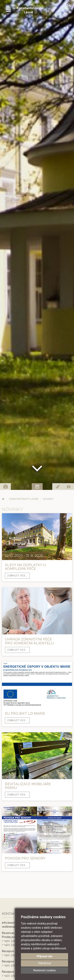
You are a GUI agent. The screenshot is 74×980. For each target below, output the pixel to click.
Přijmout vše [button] (44, 956)
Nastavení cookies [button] (44, 970)
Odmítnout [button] (45, 963)
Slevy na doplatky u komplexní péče (25, 567)
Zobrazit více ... (17, 576)
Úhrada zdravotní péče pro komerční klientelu (29, 641)
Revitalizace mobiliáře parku (28, 786)
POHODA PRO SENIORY (25, 858)
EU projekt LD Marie (25, 713)
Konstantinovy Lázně (24, 499)
